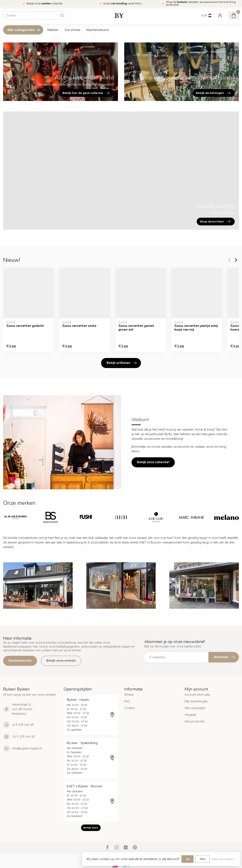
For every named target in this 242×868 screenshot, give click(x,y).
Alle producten (195, 721)
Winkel (129, 695)
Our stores (72, 30)
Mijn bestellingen (196, 701)
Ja (188, 859)
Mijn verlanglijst (195, 708)
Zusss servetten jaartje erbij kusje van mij (196, 328)
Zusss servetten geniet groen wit (136, 328)
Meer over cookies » (224, 859)
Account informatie (197, 695)
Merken (53, 30)
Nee (203, 859)
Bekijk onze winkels (61, 661)
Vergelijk (190, 715)
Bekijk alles (91, 828)
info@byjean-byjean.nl (27, 748)
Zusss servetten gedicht (25, 326)
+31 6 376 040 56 (23, 736)
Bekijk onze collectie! (153, 462)
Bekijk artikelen (122, 363)
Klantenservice (98, 30)
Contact (129, 708)
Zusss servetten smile (79, 326)
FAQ (127, 701)
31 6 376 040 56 (23, 725)
